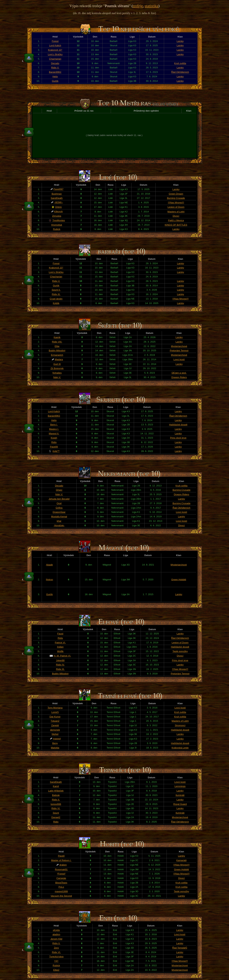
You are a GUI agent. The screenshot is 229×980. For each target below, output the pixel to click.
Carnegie (61, 878)
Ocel (59, 503)
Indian (60, 647)
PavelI (61, 856)
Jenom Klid (56, 939)
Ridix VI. (56, 808)
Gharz (59, 490)
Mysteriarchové (179, 346)
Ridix (54, 442)
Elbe (57, 346)
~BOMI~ (59, 202)
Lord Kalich (55, 45)
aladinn (56, 934)
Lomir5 (55, 712)
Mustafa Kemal (59, 517)
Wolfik (60, 651)
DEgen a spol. (179, 373)
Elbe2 (56, 970)
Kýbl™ (56, 451)
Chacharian (55, 59)
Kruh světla (180, 63)
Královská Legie (180, 748)
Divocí (176, 216)
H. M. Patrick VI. (62, 656)
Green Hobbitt (179, 580)
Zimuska (57, 216)
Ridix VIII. (57, 342)
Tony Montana (55, 708)
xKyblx (56, 930)
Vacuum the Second (61, 896)
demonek (55, 730)
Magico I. (54, 429)
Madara (59, 359)
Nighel (55, 734)
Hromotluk (57, 225)
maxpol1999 (61, 891)
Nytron (49, 580)
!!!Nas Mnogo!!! (176, 203)
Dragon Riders (179, 377)
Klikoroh (59, 211)
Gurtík (55, 81)
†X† (56, 961)
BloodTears (61, 883)
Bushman (57, 194)
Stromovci (180, 725)
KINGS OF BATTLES (176, 225)
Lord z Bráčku (55, 54)
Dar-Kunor (55, 717)
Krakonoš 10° (55, 50)
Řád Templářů (180, 948)
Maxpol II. (54, 434)
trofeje (138, 6)
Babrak (56, 795)
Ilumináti (180, 795)
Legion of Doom (176, 207)
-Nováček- (59, 525)
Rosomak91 (61, 869)
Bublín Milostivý (57, 350)
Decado (55, 63)
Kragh (54, 438)
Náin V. (57, 377)
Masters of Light (176, 212)
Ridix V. (55, 68)
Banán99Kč (55, 72)
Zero (56, 948)
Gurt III (57, 364)
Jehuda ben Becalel (59, 499)
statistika (152, 6)
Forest (55, 41)
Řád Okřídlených (180, 72)
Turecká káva (56, 957)
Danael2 (56, 817)
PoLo (61, 887)
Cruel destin (56, 299)
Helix (55, 76)
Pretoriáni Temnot (179, 350)
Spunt (56, 813)
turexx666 (56, 804)
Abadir (49, 565)
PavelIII (54, 447)
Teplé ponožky (180, 651)
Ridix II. (56, 800)
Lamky (180, 41)
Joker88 (60, 660)
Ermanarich (57, 355)
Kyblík (56, 303)
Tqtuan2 (55, 721)
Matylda (55, 748)
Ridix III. (56, 294)
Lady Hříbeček (56, 791)
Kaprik (57, 337)
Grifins (59, 508)
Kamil (56, 786)
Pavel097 (59, 189)
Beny (55, 743)
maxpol (57, 739)
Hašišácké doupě (178, 425)
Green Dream (176, 194)
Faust (60, 634)
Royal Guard (180, 804)
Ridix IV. (60, 665)
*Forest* (61, 874)
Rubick (57, 229)
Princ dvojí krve (178, 438)
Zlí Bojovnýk (57, 368)
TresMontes (59, 220)
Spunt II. (56, 290)
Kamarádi (182, 860)
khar (59, 521)
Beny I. (54, 425)
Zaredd (55, 725)
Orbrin (58, 207)
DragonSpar (59, 512)
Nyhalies (57, 373)
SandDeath (57, 198)
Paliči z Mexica (176, 220)
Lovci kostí (179, 359)
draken (63, 865)
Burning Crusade (176, 198)
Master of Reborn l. (61, 860)
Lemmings (180, 786)
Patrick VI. (60, 643)
